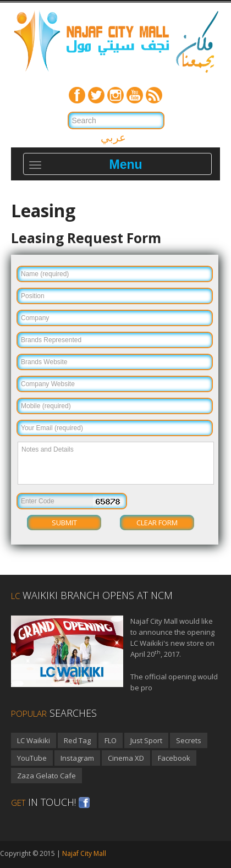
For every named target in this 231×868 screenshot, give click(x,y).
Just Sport (146, 740)
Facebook (174, 758)
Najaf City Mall (84, 853)
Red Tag (77, 740)
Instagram (77, 758)
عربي (113, 137)
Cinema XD (126, 758)
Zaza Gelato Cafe (46, 776)
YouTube (32, 758)
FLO (111, 740)
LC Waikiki (34, 740)
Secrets (189, 740)
